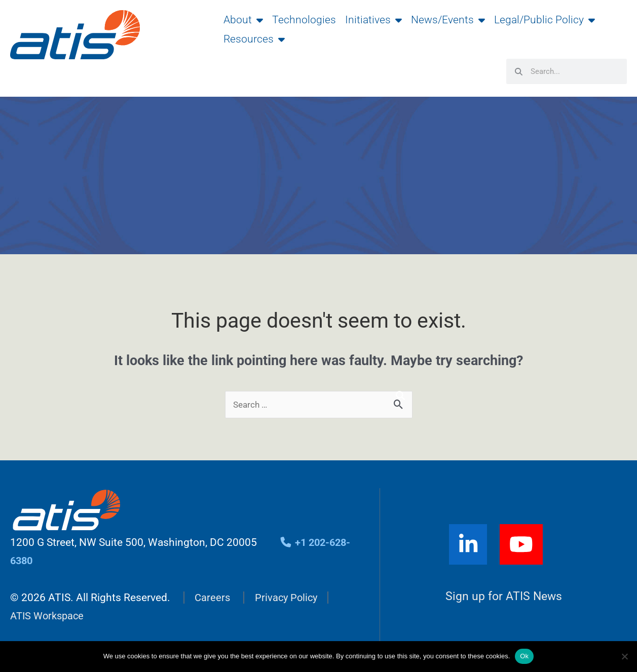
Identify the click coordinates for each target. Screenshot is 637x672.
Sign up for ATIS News (504, 597)
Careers (213, 598)
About (243, 20)
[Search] (400, 396)
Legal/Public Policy (545, 20)
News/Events (448, 20)
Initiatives (373, 20)
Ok (524, 656)
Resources (254, 39)
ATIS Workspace (49, 616)
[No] (624, 656)
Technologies (304, 20)
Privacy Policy (288, 598)
